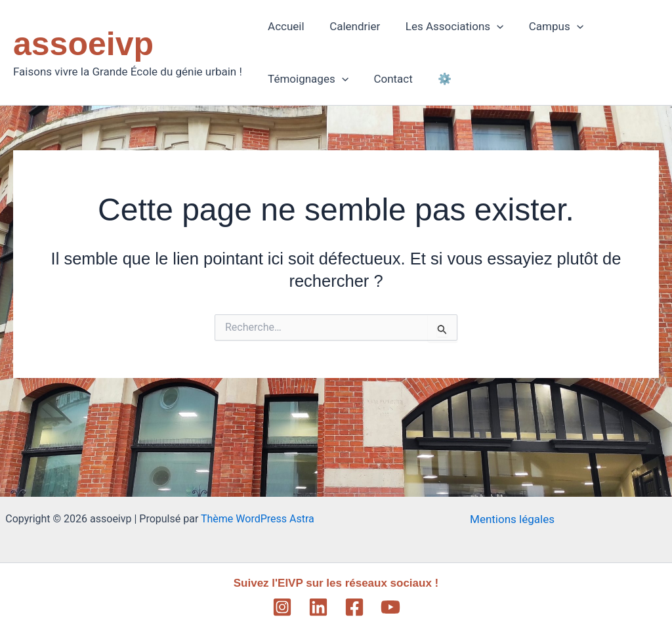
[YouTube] (390, 607)
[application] (490, 26)
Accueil (285, 26)
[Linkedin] (318, 607)
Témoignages (307, 79)
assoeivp (83, 44)
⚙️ (437, 79)
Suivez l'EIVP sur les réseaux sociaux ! (336, 583)
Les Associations (448, 26)
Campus (546, 26)
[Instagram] (282, 607)
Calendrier (350, 26)
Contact (389, 79)
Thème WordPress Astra (258, 519)
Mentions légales (512, 519)
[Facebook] (354, 607)
